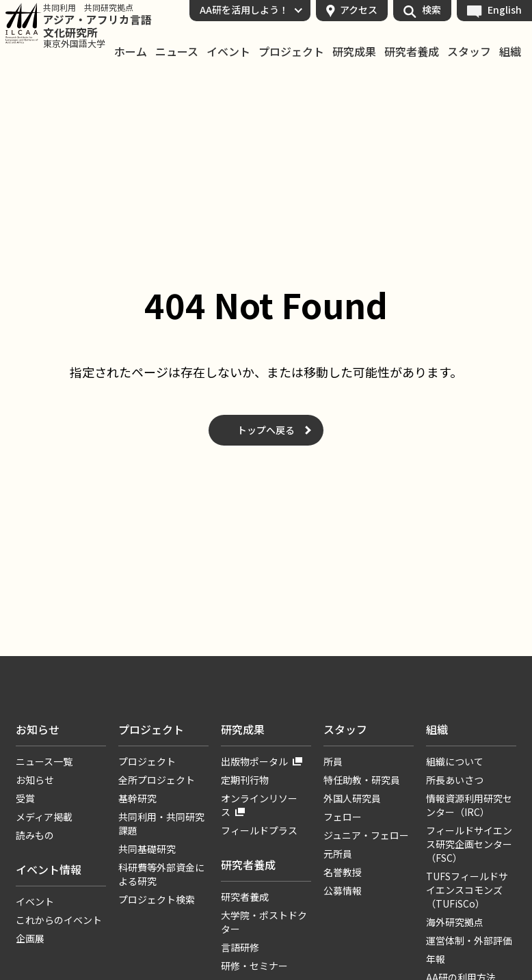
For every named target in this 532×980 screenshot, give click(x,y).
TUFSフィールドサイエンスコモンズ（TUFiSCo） (467, 890)
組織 (510, 52)
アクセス (359, 10)
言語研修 (240, 947)
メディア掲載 (44, 817)
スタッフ (469, 52)
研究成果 (354, 52)
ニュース (177, 52)
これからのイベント (59, 920)
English (505, 10)
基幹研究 (137, 798)
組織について (455, 761)
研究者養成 (412, 52)
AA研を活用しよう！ (244, 10)
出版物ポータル (254, 761)
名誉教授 (343, 872)
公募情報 (343, 890)
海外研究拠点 (455, 922)
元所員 (338, 854)
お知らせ (38, 729)
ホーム (131, 52)
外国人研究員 (352, 798)
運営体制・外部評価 (469, 940)
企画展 (30, 938)
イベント (228, 52)
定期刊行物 (245, 780)
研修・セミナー (254, 966)
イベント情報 (49, 869)
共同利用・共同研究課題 (161, 824)
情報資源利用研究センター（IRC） (469, 805)
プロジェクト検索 (157, 899)
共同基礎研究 (147, 849)
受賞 (25, 798)
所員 (333, 761)
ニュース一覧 (44, 761)
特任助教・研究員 (362, 780)
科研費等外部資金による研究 (161, 874)
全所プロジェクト (157, 780)
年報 (436, 959)
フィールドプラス (259, 830)
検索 (431, 10)
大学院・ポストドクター (264, 922)
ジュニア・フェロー (366, 835)
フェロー (343, 817)
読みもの (35, 835)
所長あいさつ (455, 780)
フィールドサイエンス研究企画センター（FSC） (469, 844)
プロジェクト (291, 52)
